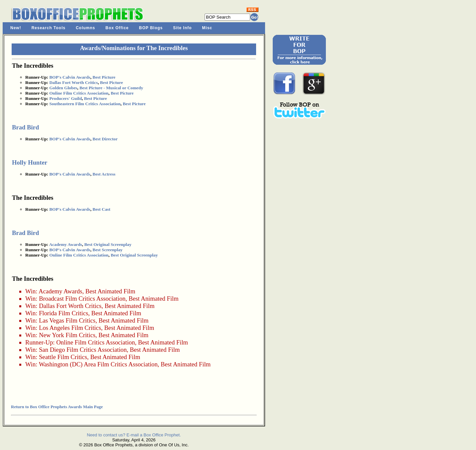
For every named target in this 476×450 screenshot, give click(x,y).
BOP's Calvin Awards (70, 77)
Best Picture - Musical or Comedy (111, 88)
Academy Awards (66, 244)
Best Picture (104, 77)
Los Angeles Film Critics (70, 328)
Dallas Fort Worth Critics (73, 82)
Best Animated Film (110, 291)
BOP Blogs (151, 28)
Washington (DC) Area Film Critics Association (98, 364)
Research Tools (48, 28)
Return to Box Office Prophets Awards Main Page (57, 407)
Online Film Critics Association (79, 93)
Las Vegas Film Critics (67, 320)
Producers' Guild (65, 98)
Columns (85, 28)
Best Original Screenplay (108, 244)
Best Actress (104, 174)
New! (16, 28)
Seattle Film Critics (63, 357)
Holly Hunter (30, 162)
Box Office (117, 28)
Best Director (105, 139)
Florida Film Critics (63, 313)
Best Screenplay (108, 250)
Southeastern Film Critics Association (85, 104)
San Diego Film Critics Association (83, 350)
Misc (207, 28)
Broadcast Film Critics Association (82, 299)
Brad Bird (25, 127)
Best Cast (102, 209)
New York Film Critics (67, 335)
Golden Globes (63, 88)
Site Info (182, 28)
